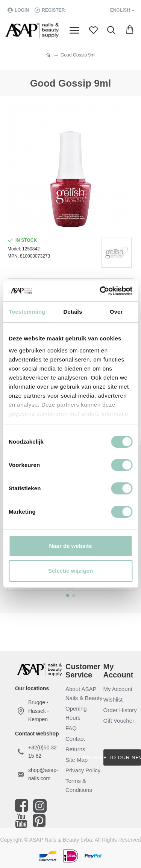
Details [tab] (73, 312)
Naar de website (70, 546)
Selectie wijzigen (70, 571)
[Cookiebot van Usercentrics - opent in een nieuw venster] (100, 291)
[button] (68, 595)
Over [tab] (116, 312)
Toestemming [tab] (27, 312)
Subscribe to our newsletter (122, 757)
